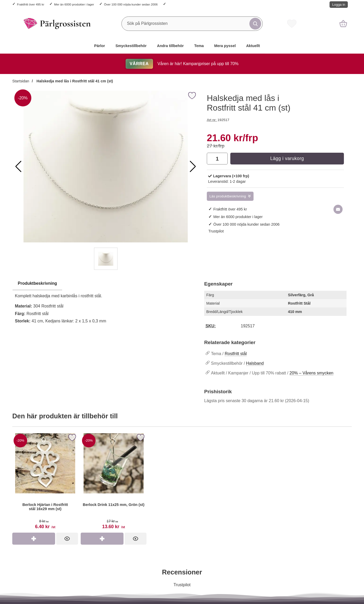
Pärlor (100, 46)
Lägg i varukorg (287, 158)
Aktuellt (253, 46)
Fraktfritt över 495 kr (31, 4)
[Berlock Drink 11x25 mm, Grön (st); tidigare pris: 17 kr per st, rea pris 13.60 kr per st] (114, 482)
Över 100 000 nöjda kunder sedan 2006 (131, 4)
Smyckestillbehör (131, 46)
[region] (106, 284)
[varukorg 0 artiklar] (343, 24)
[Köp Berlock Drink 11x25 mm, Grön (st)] (102, 539)
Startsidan (21, 81)
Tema (199, 46)
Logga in (339, 5)
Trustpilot (216, 231)
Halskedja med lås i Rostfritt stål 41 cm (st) (74, 81)
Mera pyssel (225, 46)
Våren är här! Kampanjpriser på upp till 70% (182, 64)
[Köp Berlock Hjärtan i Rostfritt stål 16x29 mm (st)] (34, 539)
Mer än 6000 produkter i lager (74, 4)
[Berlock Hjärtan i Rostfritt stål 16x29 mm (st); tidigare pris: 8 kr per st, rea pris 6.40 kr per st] (45, 482)
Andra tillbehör (170, 46)
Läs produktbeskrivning (228, 196)
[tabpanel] (106, 304)
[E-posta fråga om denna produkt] (338, 209)
